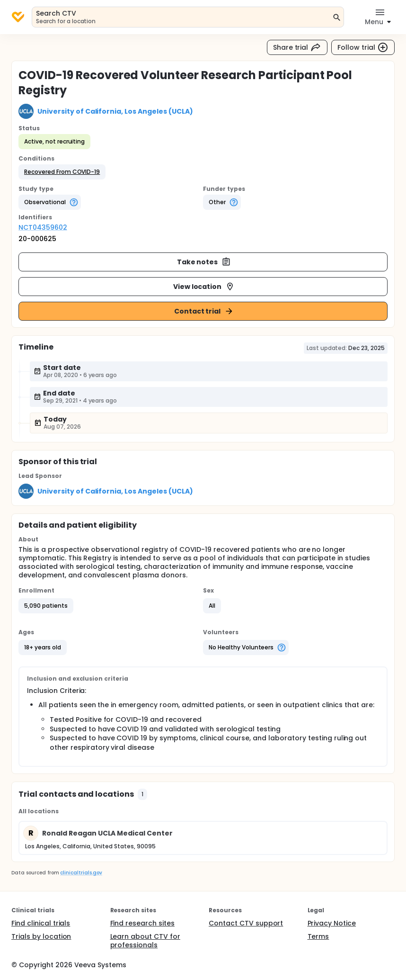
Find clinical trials (41, 923)
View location (204, 287)
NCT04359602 (43, 227)
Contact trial (204, 311)
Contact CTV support (246, 923)
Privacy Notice (332, 923)
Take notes (204, 262)
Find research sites (142, 923)
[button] (62, 172)
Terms (318, 936)
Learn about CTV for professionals (145, 941)
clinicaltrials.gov (81, 873)
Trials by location (41, 936)
